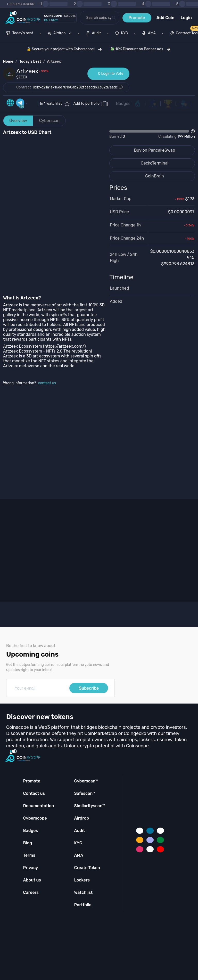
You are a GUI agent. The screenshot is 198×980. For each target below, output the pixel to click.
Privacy (31, 868)
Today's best (30, 62)
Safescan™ (85, 793)
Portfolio (83, 905)
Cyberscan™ (86, 781)
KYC (78, 843)
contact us (47, 383)
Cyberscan (49, 121)
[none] (60, 34)
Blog (28, 843)
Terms (29, 855)
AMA (79, 855)
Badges (123, 104)
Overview (18, 121)
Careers (31, 892)
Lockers (82, 880)
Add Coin (166, 18)
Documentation (39, 806)
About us (32, 880)
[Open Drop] (152, 134)
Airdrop (81, 818)
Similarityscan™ (89, 806)
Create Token (87, 868)
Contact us (34, 793)
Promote (137, 18)
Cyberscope (35, 818)
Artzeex (54, 62)
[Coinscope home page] (22, 18)
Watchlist (83, 892)
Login (186, 18)
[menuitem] (20, 34)
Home (8, 62)
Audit (79, 831)
